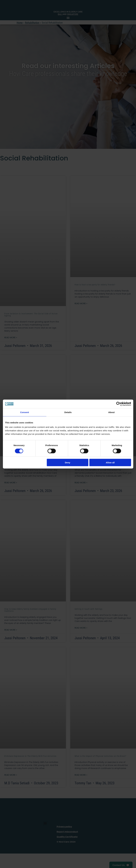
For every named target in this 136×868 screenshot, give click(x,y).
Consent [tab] (25, 412)
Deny (68, 463)
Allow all (110, 463)
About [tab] (112, 412)
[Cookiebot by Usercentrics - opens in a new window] (118, 404)
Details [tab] (68, 412)
